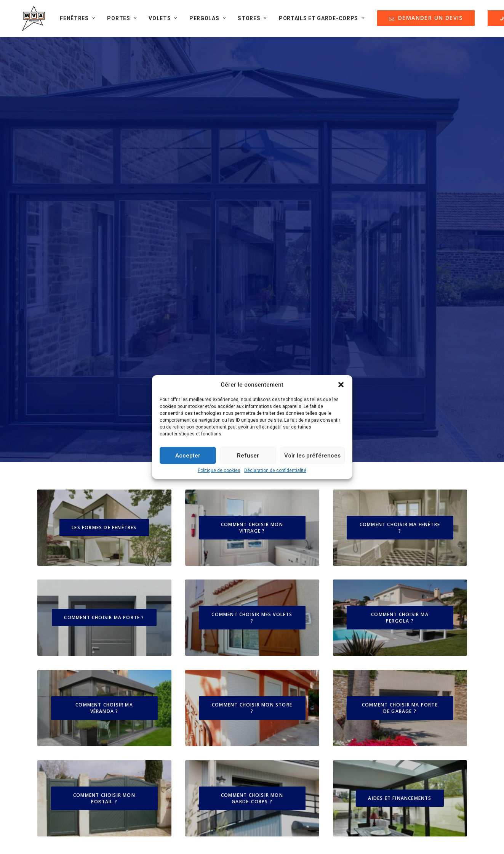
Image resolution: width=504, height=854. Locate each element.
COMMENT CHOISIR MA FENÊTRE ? (401, 217)
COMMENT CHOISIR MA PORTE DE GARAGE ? (401, 405)
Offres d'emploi (68, 659)
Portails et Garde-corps (318, 21)
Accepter (188, 456)
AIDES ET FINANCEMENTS (400, 496)
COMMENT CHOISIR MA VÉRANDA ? (105, 405)
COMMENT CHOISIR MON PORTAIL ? (105, 496)
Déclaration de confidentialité (275, 470)
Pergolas (204, 21)
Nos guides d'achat (73, 634)
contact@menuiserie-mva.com (420, 714)
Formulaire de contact (76, 672)
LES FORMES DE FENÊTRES (104, 216)
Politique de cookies (219, 470)
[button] (341, 385)
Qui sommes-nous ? (74, 609)
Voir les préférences (312, 456)
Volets (159, 21)
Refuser (248, 456)
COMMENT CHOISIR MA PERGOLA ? (401, 315)
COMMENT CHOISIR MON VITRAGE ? (253, 217)
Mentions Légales (294, 609)
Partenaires (63, 646)
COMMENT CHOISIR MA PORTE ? (104, 315)
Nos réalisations (69, 621)
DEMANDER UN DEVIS (305, 641)
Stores (248, 21)
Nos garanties (289, 621)
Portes (118, 21)
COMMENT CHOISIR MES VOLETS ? (253, 315)
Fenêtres (74, 21)
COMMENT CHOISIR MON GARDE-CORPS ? (253, 496)
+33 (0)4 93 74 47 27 (420, 792)
